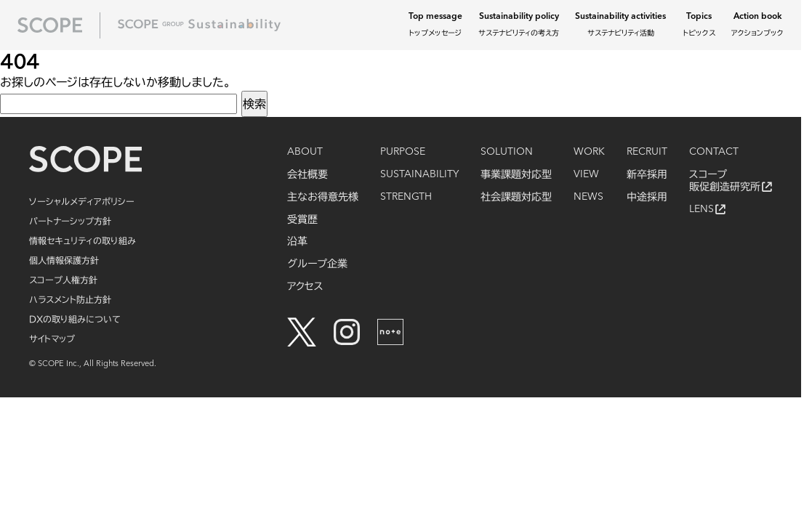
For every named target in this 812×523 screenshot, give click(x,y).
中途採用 (647, 197)
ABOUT (305, 152)
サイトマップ (52, 338)
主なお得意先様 (323, 197)
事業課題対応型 (516, 174)
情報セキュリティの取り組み (83, 240)
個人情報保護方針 (64, 260)
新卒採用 (647, 174)
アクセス (305, 286)
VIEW (586, 174)
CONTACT (714, 152)
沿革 (297, 241)
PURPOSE (403, 152)
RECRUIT (647, 152)
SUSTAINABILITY (419, 174)
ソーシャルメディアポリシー (82, 201)
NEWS (588, 197)
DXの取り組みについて (75, 319)
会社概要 (307, 174)
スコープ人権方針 (63, 280)
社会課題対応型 (516, 197)
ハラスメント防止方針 (70, 299)
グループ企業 (317, 264)
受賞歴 (302, 219)
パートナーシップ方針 (70, 221)
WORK (589, 152)
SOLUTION (507, 152)
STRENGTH (406, 197)
